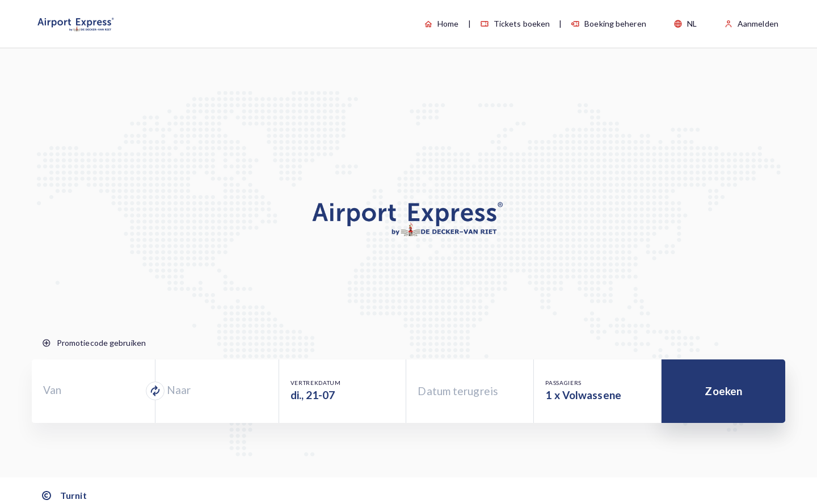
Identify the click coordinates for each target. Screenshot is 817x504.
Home (441, 24)
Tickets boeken (515, 24)
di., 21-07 (313, 395)
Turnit (63, 495)
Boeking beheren (608, 24)
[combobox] (93, 391)
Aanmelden (751, 24)
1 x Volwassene (583, 395)
